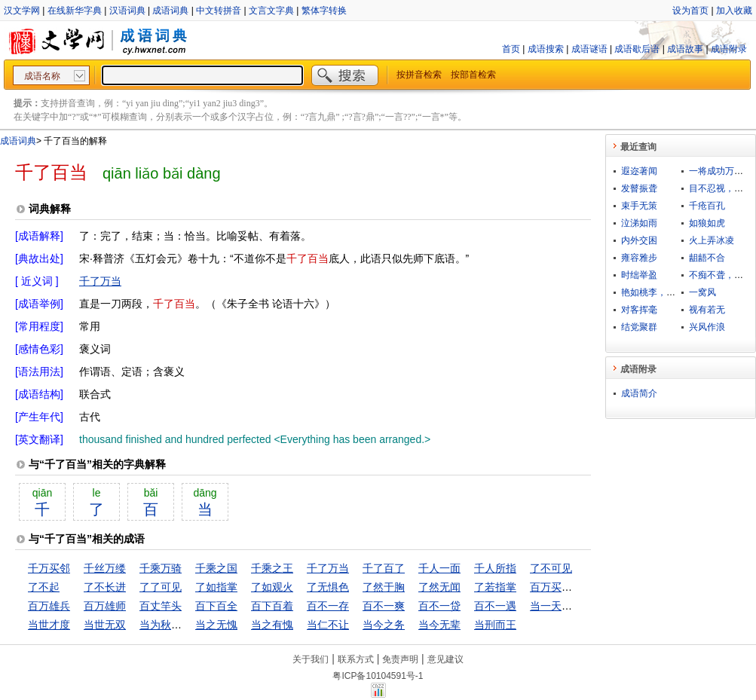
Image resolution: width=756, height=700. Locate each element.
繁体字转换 (324, 11)
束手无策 (639, 206)
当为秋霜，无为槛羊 (187, 625)
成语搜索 (546, 49)
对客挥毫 (639, 310)
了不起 (44, 587)
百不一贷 (439, 606)
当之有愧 (272, 625)
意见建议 (445, 659)
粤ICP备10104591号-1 (378, 676)
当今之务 (384, 625)
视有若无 (707, 310)
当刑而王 (495, 625)
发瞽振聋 (639, 188)
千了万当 (100, 281)
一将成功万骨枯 (721, 171)
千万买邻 (49, 568)
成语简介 (639, 393)
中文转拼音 (219, 11)
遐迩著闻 (639, 171)
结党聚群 (639, 327)
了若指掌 (495, 587)
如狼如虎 (707, 223)
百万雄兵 (49, 606)
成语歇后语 (637, 49)
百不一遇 (495, 606)
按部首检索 (473, 75)
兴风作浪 (707, 327)
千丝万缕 (105, 568)
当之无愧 (216, 625)
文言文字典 (271, 11)
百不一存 (328, 606)
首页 (511, 49)
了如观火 (272, 587)
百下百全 (216, 606)
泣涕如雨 (639, 223)
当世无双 (105, 625)
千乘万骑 (161, 568)
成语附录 (729, 49)
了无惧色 (328, 587)
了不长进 (105, 587)
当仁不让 (328, 625)
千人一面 (439, 568)
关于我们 (311, 659)
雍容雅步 (639, 258)
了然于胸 (384, 587)
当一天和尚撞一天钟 (577, 606)
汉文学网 (22, 11)
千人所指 (495, 568)
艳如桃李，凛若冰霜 (662, 292)
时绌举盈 (639, 275)
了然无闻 (439, 587)
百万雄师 (105, 606)
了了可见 (161, 587)
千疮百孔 (707, 206)
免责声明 (400, 659)
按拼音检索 (419, 75)
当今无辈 (439, 625)
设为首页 (690, 11)
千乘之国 (216, 568)
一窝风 (702, 292)
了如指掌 (216, 587)
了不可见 (551, 568)
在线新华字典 (75, 11)
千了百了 (384, 568)
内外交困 (639, 240)
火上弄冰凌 (712, 240)
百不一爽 (384, 606)
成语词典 (170, 11)
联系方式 (356, 659)
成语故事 (685, 49)
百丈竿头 (161, 606)
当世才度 (49, 625)
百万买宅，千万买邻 (577, 587)
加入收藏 (734, 11)
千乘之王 (272, 568)
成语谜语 (589, 49)
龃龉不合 (707, 258)
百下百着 (272, 606)
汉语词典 (127, 11)
